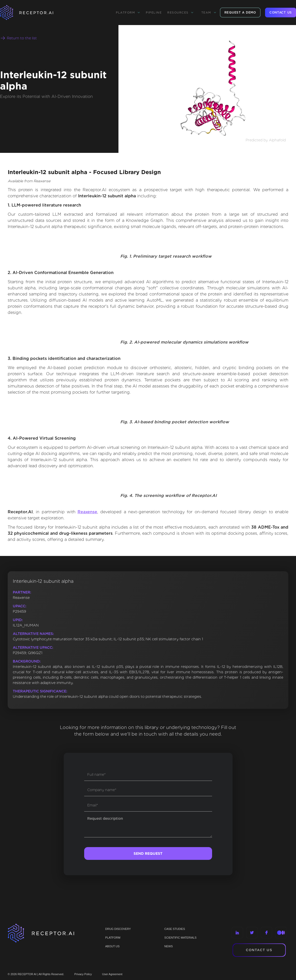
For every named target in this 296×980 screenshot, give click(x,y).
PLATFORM (113, 938)
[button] (128, 13)
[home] (33, 13)
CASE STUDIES (175, 929)
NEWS (168, 946)
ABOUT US (112, 946)
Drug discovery (118, 929)
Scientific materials (180, 938)
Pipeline (154, 13)
